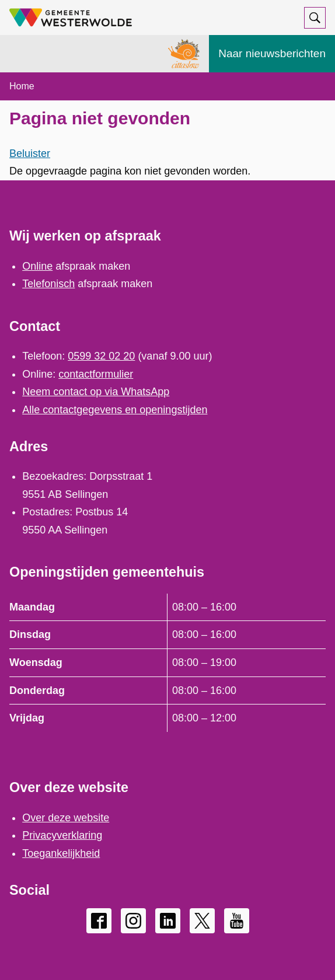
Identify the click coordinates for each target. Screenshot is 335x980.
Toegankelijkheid (61, 853)
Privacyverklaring (62, 835)
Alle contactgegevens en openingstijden (115, 410)
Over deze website (66, 818)
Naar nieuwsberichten (272, 53)
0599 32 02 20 (101, 356)
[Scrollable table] (167, 663)
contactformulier (96, 374)
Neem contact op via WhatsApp (96, 392)
